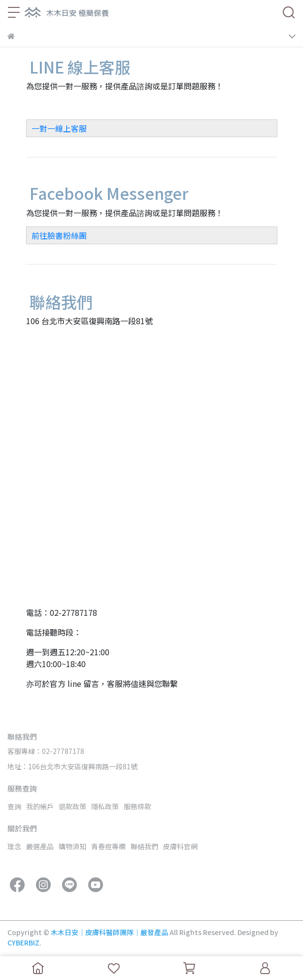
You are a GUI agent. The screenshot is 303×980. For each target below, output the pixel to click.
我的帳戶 (40, 806)
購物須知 (72, 846)
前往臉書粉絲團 (59, 235)
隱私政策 (105, 806)
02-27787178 (73, 612)
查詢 (14, 806)
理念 (14, 846)
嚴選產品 (40, 846)
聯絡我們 (144, 846)
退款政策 (72, 806)
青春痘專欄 (108, 846)
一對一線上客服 (59, 128)
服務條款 (137, 806)
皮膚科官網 (180, 846)
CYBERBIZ (23, 942)
